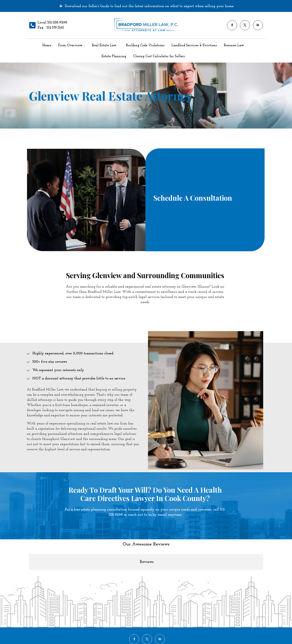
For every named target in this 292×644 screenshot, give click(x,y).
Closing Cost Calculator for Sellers (159, 56)
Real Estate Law (104, 45)
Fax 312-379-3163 (51, 28)
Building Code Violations (145, 45)
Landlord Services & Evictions (194, 45)
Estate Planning (114, 56)
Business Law (234, 45)
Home (47, 45)
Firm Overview (70, 45)
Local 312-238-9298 (52, 23)
